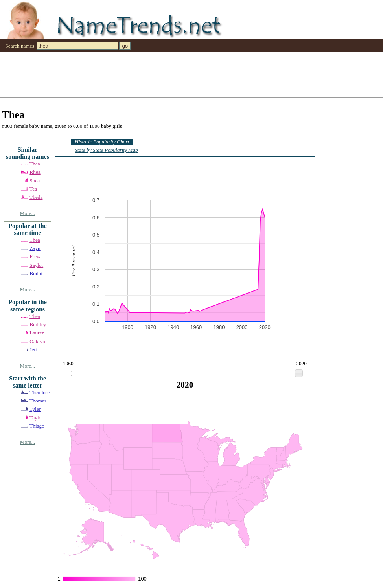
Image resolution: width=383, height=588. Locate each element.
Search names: (20, 46)
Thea (35, 164)
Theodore (40, 392)
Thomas (38, 401)
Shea (35, 181)
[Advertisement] (190, 76)
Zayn (35, 248)
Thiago (37, 426)
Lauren (37, 333)
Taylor (36, 418)
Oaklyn (37, 341)
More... (28, 213)
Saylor (36, 265)
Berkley (38, 324)
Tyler (35, 409)
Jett (33, 350)
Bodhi (36, 273)
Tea (33, 189)
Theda (36, 197)
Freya (35, 256)
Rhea (35, 172)
